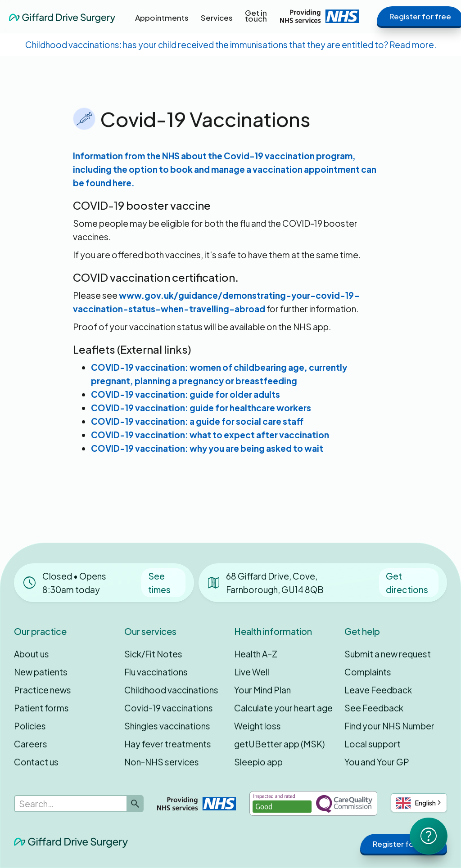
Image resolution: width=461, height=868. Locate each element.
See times (159, 583)
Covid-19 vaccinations (169, 708)
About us (32, 654)
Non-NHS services (162, 762)
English (416, 803)
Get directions (407, 583)
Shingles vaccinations (167, 726)
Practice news (43, 690)
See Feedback (374, 708)
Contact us (36, 762)
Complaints (368, 672)
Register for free (404, 844)
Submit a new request (388, 654)
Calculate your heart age (283, 708)
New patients (41, 672)
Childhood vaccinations (171, 690)
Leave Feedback (378, 690)
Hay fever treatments (168, 744)
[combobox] (419, 803)
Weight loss (258, 726)
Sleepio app (258, 762)
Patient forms (41, 708)
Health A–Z (256, 654)
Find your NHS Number (389, 726)
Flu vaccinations (156, 672)
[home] (62, 16)
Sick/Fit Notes (153, 654)
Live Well (252, 672)
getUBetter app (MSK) (279, 744)
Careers (31, 744)
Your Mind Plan (262, 690)
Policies (30, 726)
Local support (373, 744)
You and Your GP (377, 762)
